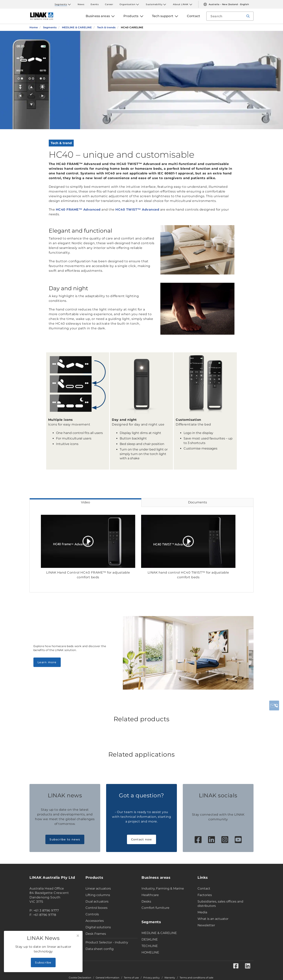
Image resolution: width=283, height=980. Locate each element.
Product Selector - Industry (107, 942)
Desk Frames (96, 934)
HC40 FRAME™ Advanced (78, 210)
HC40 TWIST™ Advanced (137, 210)
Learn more (47, 662)
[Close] (78, 936)
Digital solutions (98, 927)
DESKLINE (150, 939)
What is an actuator (213, 919)
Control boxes (96, 908)
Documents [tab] (198, 502)
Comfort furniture (155, 908)
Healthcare (150, 895)
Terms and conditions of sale (196, 978)
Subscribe (43, 962)
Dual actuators (97, 901)
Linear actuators (98, 888)
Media (202, 912)
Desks (146, 901)
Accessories (95, 921)
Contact (204, 888)
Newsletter (206, 925)
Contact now (142, 839)
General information (108, 978)
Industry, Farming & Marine (163, 888)
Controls (92, 914)
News (81, 4)
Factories (205, 895)
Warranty (170, 978)
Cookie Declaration (80, 978)
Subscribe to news (65, 839)
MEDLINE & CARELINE (159, 933)
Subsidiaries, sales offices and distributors (220, 904)
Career (109, 4)
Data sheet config (100, 949)
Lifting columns (98, 895)
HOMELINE (150, 952)
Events (95, 4)
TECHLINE (150, 946)
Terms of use (131, 978)
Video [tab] (85, 502)
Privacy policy (152, 978)
